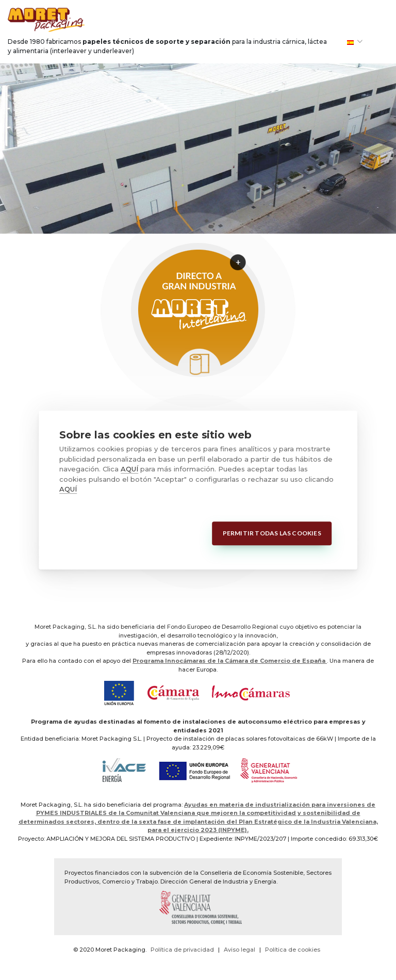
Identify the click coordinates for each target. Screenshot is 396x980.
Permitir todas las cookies (272, 533)
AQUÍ (129, 469)
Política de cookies (293, 950)
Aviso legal (240, 950)
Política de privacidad (182, 950)
